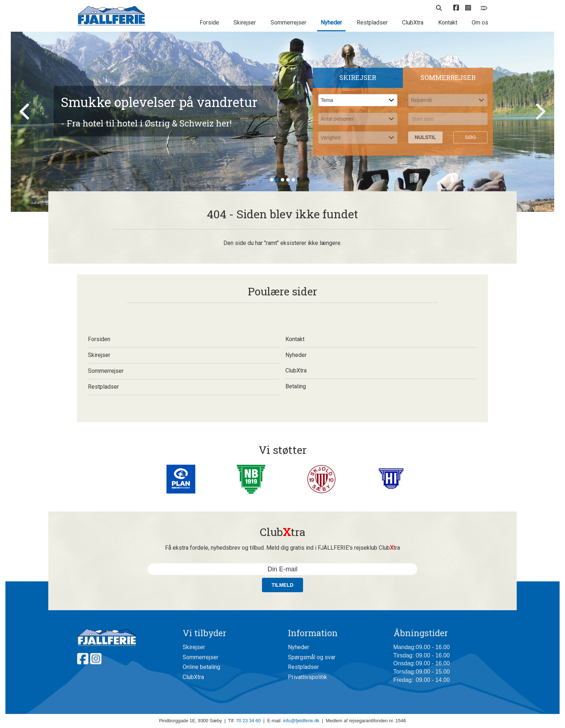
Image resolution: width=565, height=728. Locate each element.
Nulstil (425, 137)
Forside (209, 23)
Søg (470, 137)
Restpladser (372, 23)
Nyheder (331, 23)
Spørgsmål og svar (312, 657)
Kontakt (448, 23)
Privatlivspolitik (308, 677)
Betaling (381, 386)
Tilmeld (283, 585)
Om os (480, 23)
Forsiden (184, 339)
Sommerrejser (288, 23)
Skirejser (245, 23)
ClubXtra (413, 23)
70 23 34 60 (248, 721)
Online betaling (201, 667)
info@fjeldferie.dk (301, 721)
